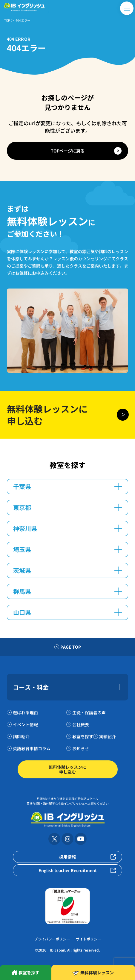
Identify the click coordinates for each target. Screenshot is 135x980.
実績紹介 (108, 736)
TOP (7, 20)
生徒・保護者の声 (89, 712)
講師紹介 (21, 736)
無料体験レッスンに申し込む (67, 769)
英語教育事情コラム (32, 748)
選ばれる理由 (25, 712)
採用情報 (67, 857)
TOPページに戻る (68, 151)
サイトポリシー (88, 939)
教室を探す (83, 736)
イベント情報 (25, 724)
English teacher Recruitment (68, 870)
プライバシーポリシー (52, 939)
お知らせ (81, 748)
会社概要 (81, 724)
